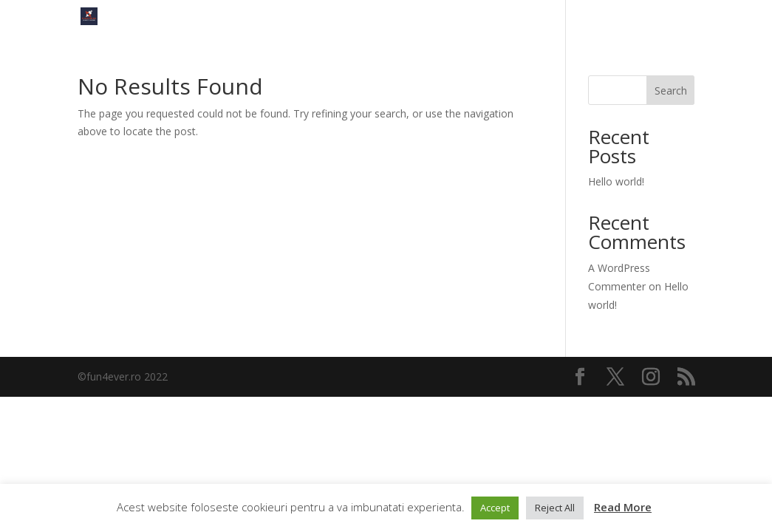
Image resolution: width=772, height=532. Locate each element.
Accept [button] (495, 508)
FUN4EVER (672, 17)
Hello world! (616, 181)
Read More (623, 507)
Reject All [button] (555, 508)
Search (671, 91)
